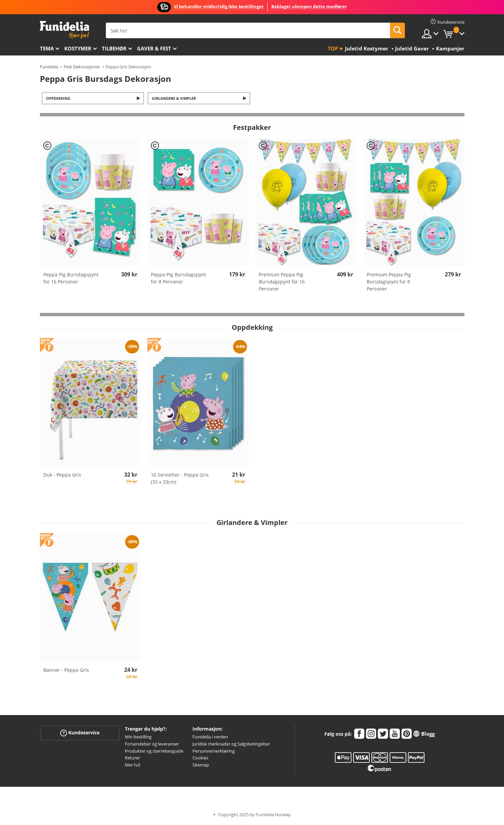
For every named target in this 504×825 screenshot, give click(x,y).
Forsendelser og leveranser (152, 744)
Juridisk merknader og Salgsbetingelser (231, 744)
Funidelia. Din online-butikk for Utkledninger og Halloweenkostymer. (64, 30)
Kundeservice (80, 733)
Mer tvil (132, 765)
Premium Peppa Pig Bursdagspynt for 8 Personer (389, 282)
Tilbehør (114, 48)
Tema (47, 48)
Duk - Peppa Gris (62, 475)
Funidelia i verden (210, 737)
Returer (132, 758)
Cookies (200, 758)
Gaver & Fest (154, 48)
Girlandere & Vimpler (174, 98)
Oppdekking (58, 98)
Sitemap (201, 765)
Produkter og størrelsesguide (154, 751)
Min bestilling (138, 737)
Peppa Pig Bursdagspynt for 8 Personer (178, 278)
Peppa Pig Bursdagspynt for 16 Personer (71, 278)
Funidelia (49, 67)
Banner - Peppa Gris (66, 670)
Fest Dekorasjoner (82, 67)
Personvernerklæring (214, 751)
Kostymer (78, 48)
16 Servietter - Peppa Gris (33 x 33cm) (180, 478)
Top (333, 48)
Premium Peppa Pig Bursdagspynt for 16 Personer (282, 282)
